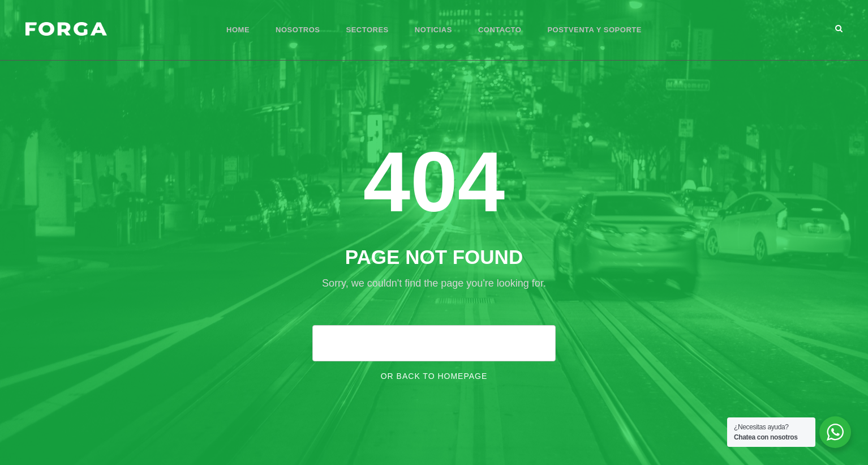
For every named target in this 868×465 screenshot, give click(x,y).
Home (238, 30)
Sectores (368, 30)
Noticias (433, 30)
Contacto (500, 30)
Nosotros (298, 30)
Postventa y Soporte (594, 30)
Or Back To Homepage (434, 376)
